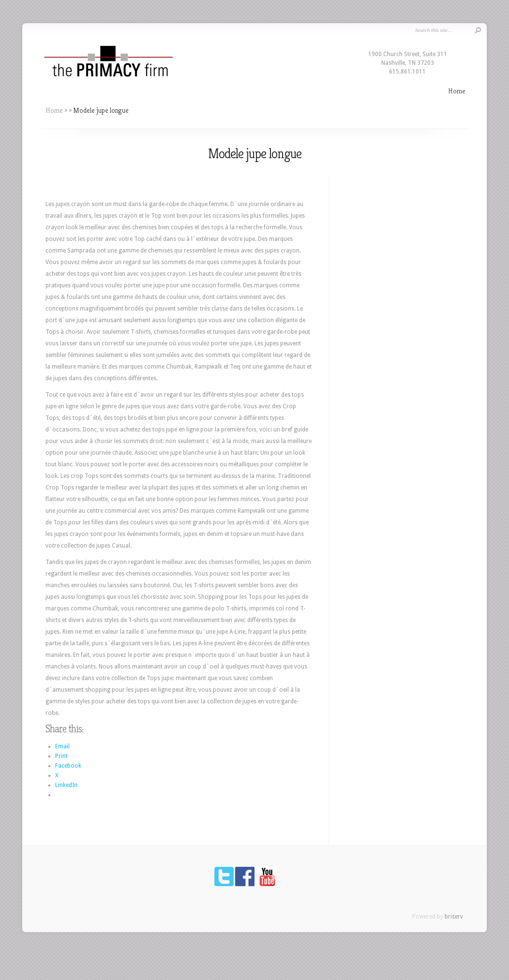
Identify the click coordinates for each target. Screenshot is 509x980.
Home (457, 91)
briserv (454, 917)
